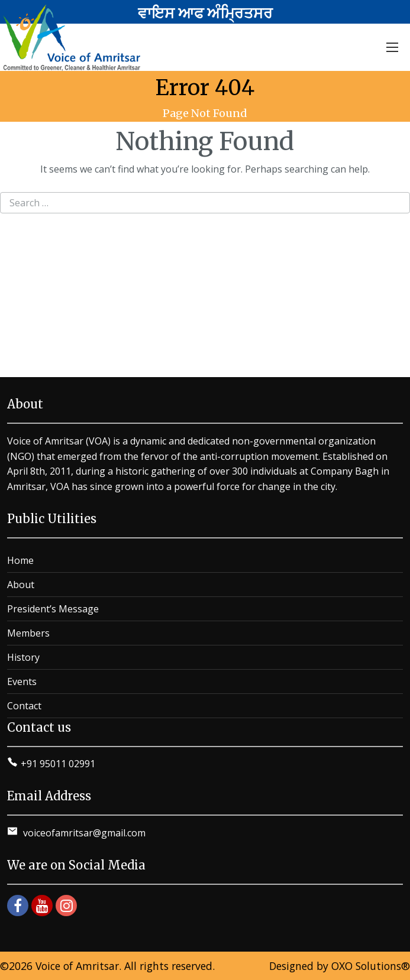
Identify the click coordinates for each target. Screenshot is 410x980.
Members (28, 633)
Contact (24, 706)
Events (22, 682)
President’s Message (53, 609)
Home (20, 560)
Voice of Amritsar (77, 966)
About (21, 585)
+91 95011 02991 (58, 764)
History (23, 657)
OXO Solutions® (371, 966)
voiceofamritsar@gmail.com (83, 833)
